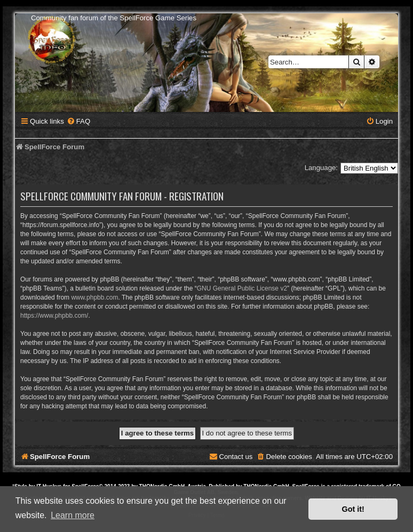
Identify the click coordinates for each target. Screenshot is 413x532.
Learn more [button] (73, 515)
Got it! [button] (353, 509)
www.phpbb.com (94, 297)
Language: (321, 168)
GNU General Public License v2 (242, 288)
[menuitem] (78, 121)
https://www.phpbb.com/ (54, 316)
